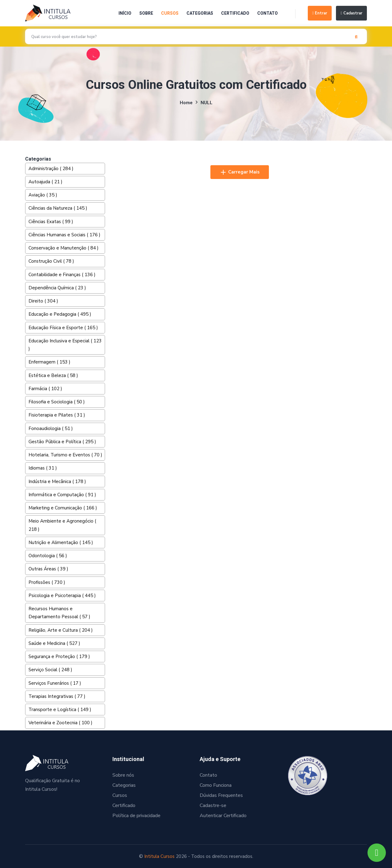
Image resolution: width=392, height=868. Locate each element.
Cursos (170, 13)
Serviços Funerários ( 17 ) (55, 683)
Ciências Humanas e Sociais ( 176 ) (64, 235)
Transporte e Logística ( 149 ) (60, 710)
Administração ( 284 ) (51, 169)
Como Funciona (216, 785)
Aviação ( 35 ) (43, 195)
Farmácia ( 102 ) (45, 389)
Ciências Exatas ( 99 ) (51, 222)
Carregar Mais (240, 172)
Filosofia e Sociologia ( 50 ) (57, 402)
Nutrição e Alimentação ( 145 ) (61, 542)
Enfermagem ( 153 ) (49, 362)
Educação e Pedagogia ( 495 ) (60, 314)
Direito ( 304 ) (43, 301)
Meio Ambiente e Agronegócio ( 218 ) (62, 525)
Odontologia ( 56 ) (48, 556)
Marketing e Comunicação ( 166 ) (63, 508)
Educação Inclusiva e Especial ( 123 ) (65, 345)
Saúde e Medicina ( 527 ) (54, 643)
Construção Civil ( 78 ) (51, 261)
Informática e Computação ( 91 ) (62, 495)
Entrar (320, 13)
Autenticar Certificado (223, 816)
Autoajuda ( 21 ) (45, 182)
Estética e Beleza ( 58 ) (53, 375)
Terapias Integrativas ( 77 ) (57, 696)
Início (125, 13)
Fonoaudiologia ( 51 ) (51, 428)
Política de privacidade (136, 816)
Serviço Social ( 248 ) (50, 670)
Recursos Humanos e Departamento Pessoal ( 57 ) (59, 613)
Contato (268, 13)
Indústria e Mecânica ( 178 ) (57, 482)
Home (186, 103)
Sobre (146, 13)
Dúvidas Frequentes (221, 795)
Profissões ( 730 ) (47, 582)
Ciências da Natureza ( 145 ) (58, 208)
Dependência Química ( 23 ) (57, 288)
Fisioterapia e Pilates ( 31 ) (57, 415)
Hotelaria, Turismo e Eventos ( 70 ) (65, 455)
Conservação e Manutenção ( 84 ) (64, 248)
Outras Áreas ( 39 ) (48, 569)
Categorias (200, 13)
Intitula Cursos (159, 856)
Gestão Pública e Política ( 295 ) (62, 442)
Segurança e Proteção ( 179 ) (59, 657)
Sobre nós (123, 775)
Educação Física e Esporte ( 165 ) (63, 328)
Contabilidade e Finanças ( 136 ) (62, 275)
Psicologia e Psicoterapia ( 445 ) (62, 596)
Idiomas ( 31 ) (43, 468)
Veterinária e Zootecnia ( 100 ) (60, 723)
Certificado (235, 13)
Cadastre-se (213, 805)
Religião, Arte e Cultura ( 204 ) (61, 630)
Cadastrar (351, 13)
